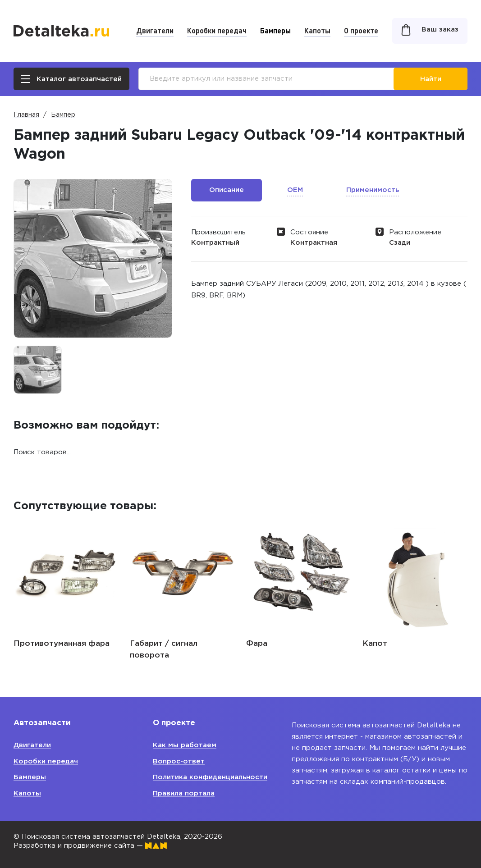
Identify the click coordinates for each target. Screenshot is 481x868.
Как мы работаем (185, 745)
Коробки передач (217, 30)
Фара (257, 644)
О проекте (361, 30)
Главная (26, 115)
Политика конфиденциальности (210, 777)
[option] (38, 370)
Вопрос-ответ (179, 761)
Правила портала (184, 793)
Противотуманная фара (62, 644)
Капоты (317, 30)
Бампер (63, 115)
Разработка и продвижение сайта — (90, 846)
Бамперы (275, 30)
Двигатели (155, 30)
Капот (375, 644)
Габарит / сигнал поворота (164, 650)
